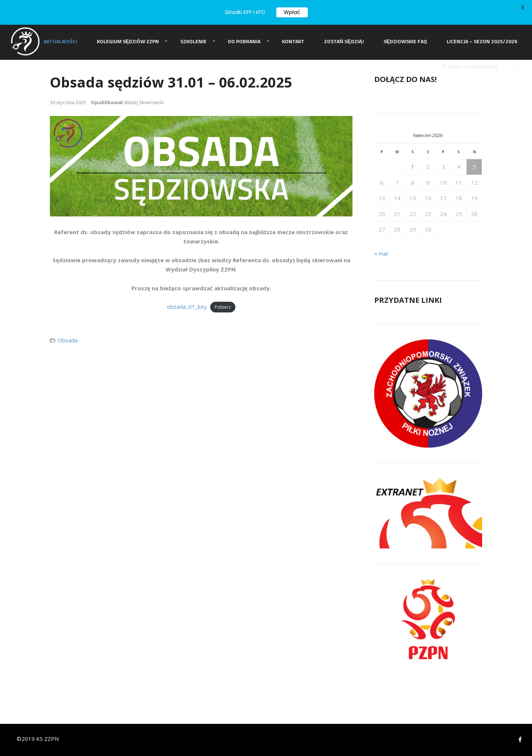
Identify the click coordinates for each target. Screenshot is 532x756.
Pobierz (223, 307)
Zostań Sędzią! (344, 42)
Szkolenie (193, 42)
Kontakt (293, 42)
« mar (381, 253)
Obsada (68, 340)
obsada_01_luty (187, 307)
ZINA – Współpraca (470, 68)
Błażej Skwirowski (144, 102)
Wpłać (292, 12)
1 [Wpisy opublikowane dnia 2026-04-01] (413, 167)
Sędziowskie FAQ (405, 42)
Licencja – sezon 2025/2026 (482, 42)
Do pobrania (244, 42)
